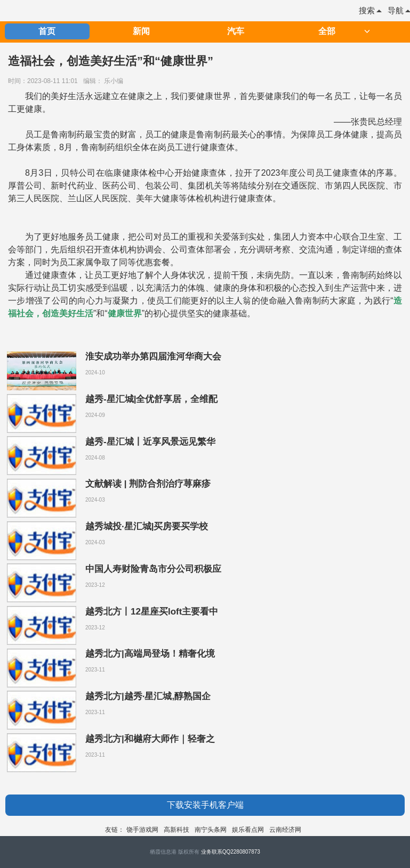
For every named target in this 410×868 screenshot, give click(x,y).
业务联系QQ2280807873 (231, 852)
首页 (47, 31)
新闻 (141, 31)
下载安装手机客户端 (205, 805)
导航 (399, 10)
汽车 (236, 31)
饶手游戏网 (142, 830)
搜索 (370, 10)
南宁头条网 (211, 830)
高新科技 (176, 830)
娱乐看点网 (248, 830)
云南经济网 (285, 830)
